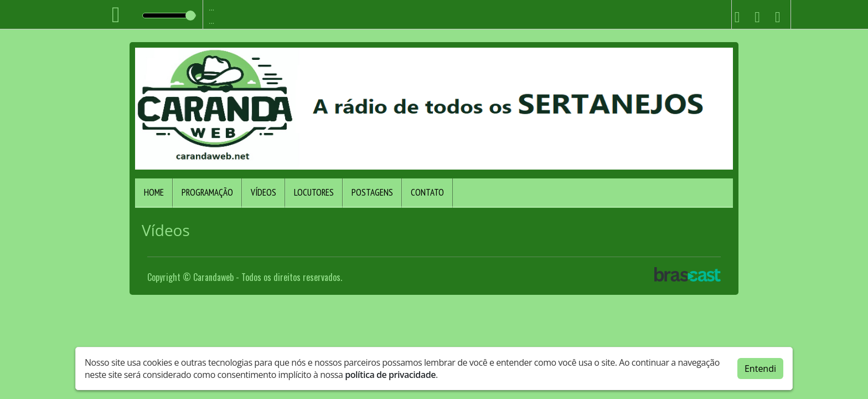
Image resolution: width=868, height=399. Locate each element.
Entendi (760, 369)
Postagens (372, 192)
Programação (207, 192)
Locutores (314, 192)
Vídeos (263, 192)
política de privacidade (390, 375)
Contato (427, 192)
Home (154, 192)
